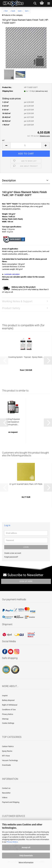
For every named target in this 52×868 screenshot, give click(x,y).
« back (13, 11)
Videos (5, 798)
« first (6, 11)
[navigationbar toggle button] (49, 3)
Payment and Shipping (11, 802)
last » (27, 11)
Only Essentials (26, 856)
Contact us (6, 788)
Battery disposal (8, 700)
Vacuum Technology (10, 760)
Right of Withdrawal (10, 705)
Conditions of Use (9, 710)
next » (20, 11)
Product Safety (11, 308)
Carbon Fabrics (8, 746)
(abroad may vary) (42, 91)
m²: (3, 140)
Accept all (26, 847)
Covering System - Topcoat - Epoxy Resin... (26, 357)
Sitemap (5, 719)
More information (26, 863)
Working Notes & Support (17, 301)
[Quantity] (26, 145)
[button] (6, 145)
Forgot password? (11, 557)
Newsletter (6, 793)
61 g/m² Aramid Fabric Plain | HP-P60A (26, 484)
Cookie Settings (8, 723)
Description (9, 180)
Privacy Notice (12, 842)
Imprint (5, 696)
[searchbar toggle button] (35, 3)
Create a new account (13, 553)
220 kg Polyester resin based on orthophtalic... (13, 422)
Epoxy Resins (7, 751)
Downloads (6, 765)
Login (26, 547)
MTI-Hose (6, 756)
